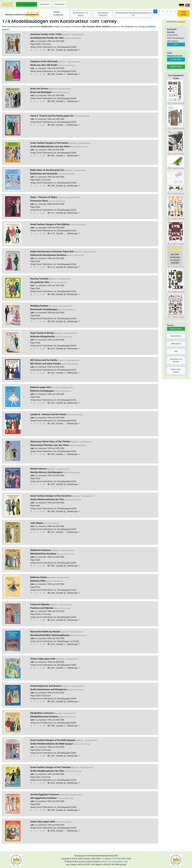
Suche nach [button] (45, 4)
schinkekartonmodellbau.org (114, 862)
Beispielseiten (176, 336)
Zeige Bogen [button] (59, 4)
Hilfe (176, 351)
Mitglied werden (176, 66)
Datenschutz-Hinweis (176, 371)
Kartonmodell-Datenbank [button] (27, 4)
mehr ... (176, 44)
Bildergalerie (176, 344)
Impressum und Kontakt (176, 360)
